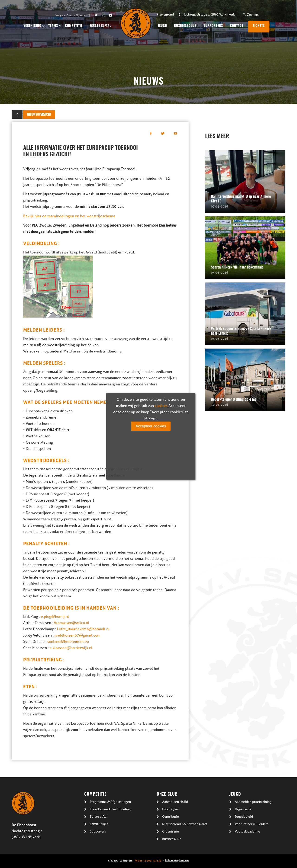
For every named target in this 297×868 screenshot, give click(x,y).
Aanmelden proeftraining (253, 802)
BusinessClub (172, 839)
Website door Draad (148, 860)
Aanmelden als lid (175, 802)
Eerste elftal (99, 817)
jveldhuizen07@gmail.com (77, 635)
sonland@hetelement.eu (68, 642)
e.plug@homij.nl (55, 617)
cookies (161, 406)
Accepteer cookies (151, 426)
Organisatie (171, 831)
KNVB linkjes (99, 824)
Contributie (171, 817)
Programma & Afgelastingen (110, 802)
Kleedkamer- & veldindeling (110, 809)
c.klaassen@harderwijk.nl (71, 648)
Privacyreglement (177, 860)
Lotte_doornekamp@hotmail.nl (83, 629)
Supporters (98, 831)
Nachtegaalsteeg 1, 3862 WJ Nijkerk (209, 14)
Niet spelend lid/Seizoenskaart (185, 824)
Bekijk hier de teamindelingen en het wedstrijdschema (69, 216)
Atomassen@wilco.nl (71, 623)
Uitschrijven (171, 809)
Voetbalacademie (247, 831)
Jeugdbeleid (244, 817)
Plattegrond (165, 14)
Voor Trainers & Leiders (252, 824)
